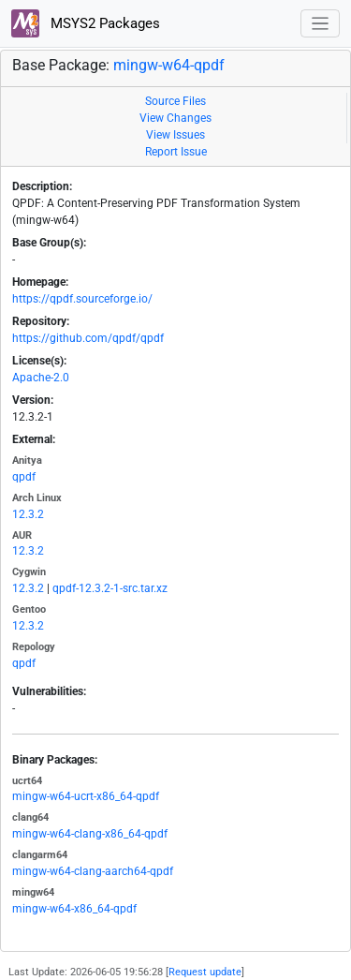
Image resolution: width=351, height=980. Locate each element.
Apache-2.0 (41, 378)
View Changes (175, 118)
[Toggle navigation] (321, 24)
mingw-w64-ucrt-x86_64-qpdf (86, 796)
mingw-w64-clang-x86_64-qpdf (90, 834)
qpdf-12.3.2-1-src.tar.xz (110, 588)
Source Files (175, 101)
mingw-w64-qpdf (169, 65)
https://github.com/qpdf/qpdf (88, 338)
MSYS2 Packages (86, 23)
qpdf (24, 477)
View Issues (175, 135)
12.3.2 (28, 514)
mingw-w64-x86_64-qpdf (74, 909)
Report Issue (176, 152)
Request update (205, 972)
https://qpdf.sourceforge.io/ (82, 299)
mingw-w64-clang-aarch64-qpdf (93, 871)
